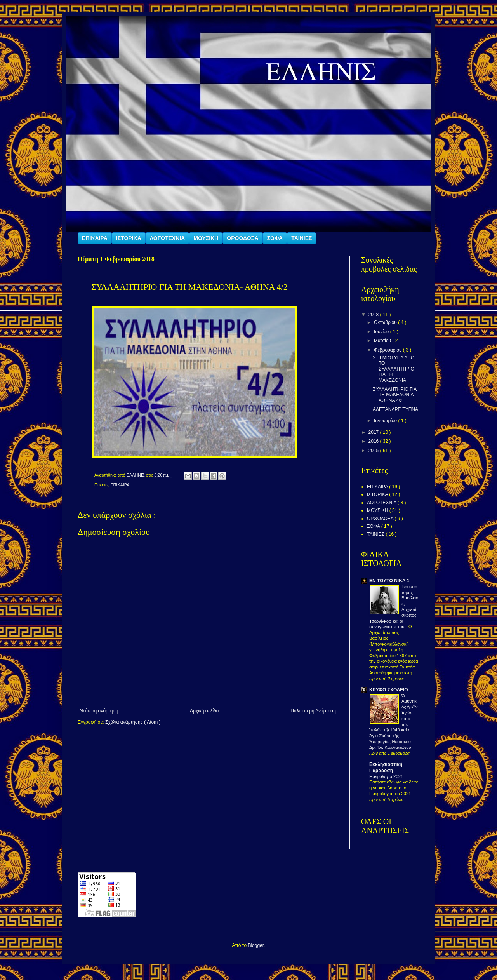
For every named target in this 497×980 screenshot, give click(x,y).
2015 (374, 451)
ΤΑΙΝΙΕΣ (302, 238)
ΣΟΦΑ (275, 238)
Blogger (256, 945)
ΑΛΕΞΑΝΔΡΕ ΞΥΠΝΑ (395, 409)
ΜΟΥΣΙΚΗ (206, 238)
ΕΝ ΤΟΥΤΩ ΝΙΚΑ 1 (389, 581)
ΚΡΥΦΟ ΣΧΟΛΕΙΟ (389, 690)
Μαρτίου (383, 341)
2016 (374, 441)
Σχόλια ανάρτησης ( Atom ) (133, 722)
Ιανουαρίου (386, 421)
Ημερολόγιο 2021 (387, 776)
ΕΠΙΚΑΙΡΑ (95, 238)
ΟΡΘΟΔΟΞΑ (242, 238)
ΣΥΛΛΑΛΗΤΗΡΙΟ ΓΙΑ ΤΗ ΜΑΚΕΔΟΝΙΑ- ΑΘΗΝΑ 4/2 (395, 395)
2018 (374, 315)
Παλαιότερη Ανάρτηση (313, 711)
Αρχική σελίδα (204, 711)
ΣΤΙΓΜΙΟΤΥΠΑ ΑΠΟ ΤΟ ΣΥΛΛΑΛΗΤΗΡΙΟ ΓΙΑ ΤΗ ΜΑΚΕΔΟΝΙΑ (394, 369)
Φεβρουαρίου (388, 350)
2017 (374, 432)
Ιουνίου (382, 332)
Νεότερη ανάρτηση (99, 711)
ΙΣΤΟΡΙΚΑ (129, 238)
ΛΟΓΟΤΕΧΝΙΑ (168, 238)
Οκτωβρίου (386, 322)
